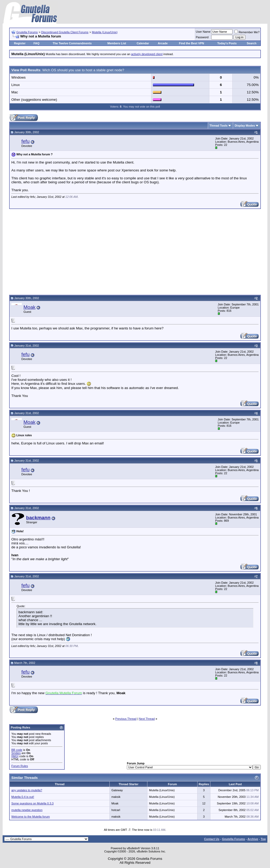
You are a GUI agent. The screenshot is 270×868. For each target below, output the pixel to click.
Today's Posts (227, 43)
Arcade (163, 43)
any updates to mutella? (27, 790)
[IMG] (15, 756)
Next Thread (147, 719)
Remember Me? (247, 32)
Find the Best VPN (192, 43)
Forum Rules (20, 766)
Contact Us (212, 839)
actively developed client (147, 54)
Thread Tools (219, 126)
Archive (253, 839)
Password (202, 37)
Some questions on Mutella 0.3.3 (32, 803)
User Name (203, 32)
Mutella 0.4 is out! (23, 797)
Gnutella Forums (27, 32)
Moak (30, 307)
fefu (25, 141)
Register (20, 43)
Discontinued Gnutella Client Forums (65, 32)
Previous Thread (126, 719)
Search (252, 43)
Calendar (143, 43)
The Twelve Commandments (72, 43)
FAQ (37, 43)
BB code (17, 750)
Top (263, 839)
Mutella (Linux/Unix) (105, 32)
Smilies (16, 753)
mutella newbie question (27, 810)
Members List (117, 43)
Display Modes (245, 126)
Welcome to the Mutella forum (31, 817)
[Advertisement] (135, 251)
